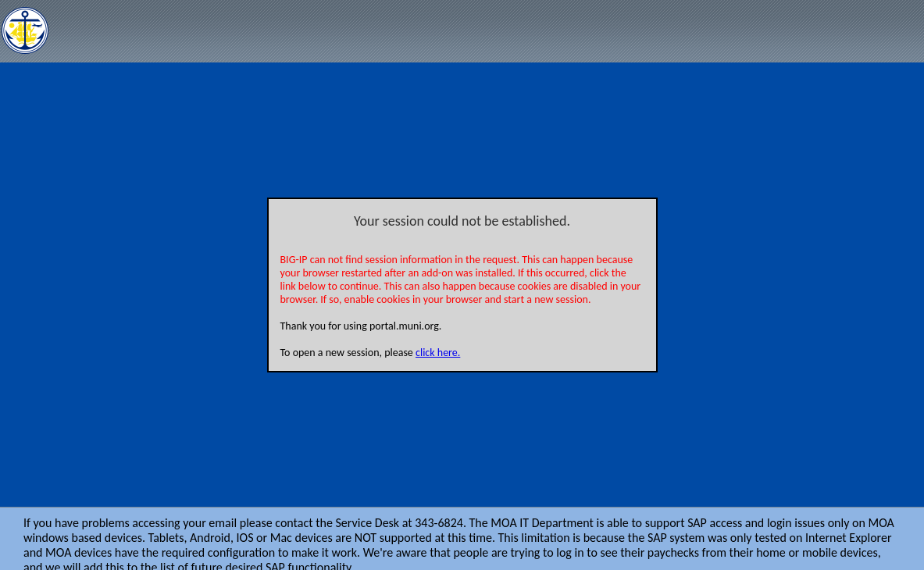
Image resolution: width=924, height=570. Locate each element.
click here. (438, 353)
